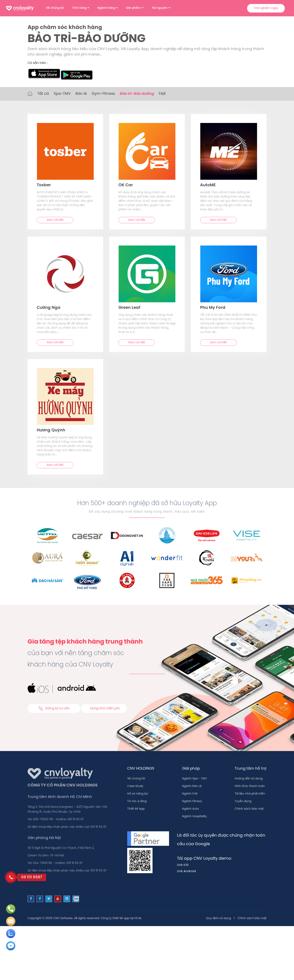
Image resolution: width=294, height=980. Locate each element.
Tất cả (43, 94)
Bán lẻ (81, 94)
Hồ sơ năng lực (138, 794)
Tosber (44, 185)
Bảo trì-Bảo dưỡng (137, 94)
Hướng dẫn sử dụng (249, 779)
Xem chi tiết (55, 220)
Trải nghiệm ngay (266, 8)
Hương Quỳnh (51, 430)
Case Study (135, 786)
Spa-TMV (62, 94)
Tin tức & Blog (137, 801)
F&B (162, 94)
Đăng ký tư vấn (54, 708)
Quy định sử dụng (218, 918)
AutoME (208, 185)
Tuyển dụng (243, 801)
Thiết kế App (136, 809)
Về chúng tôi (55, 8)
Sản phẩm (133, 8)
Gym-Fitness (103, 94)
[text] (65, 151)
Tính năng (79, 8)
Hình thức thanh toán (250, 786)
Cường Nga (49, 308)
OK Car (126, 185)
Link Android (186, 871)
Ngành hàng (106, 8)
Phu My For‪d (213, 308)
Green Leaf (129, 308)
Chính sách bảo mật (249, 809)
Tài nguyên (160, 8)
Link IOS (183, 865)
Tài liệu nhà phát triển (250, 794)
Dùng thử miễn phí (105, 708)
